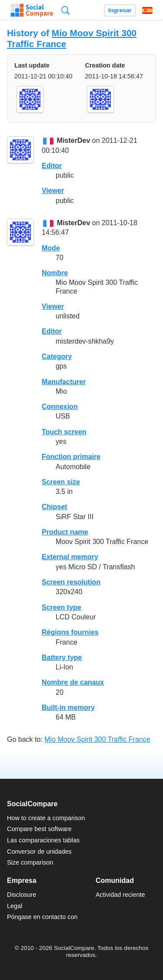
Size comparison (30, 862)
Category (57, 357)
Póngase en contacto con (42, 917)
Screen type (62, 607)
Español (147, 10)
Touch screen (64, 432)
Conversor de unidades (39, 852)
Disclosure (22, 895)
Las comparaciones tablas (43, 840)
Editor (52, 166)
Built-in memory (68, 708)
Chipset (55, 507)
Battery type (62, 657)
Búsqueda (65, 10)
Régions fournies (70, 632)
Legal (15, 906)
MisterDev (73, 141)
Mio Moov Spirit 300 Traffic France (97, 739)
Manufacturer (64, 382)
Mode (51, 248)
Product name (65, 532)
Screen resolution (71, 582)
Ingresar (120, 10)
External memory (70, 557)
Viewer (53, 191)
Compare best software (39, 829)
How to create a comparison (46, 818)
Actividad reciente (120, 895)
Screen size (61, 482)
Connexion (60, 407)
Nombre (55, 273)
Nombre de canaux (73, 682)
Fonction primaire (71, 457)
